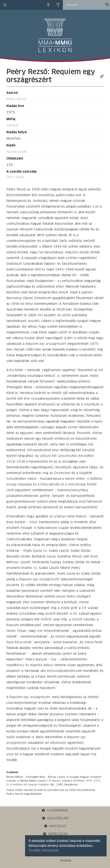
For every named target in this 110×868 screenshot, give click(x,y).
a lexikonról (55, 810)
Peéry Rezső (16, 99)
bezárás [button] (66, 860)
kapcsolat (55, 826)
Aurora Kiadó (16, 152)
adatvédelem (55, 818)
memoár (13, 125)
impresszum (55, 834)
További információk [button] (43, 850)
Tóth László (15, 177)
